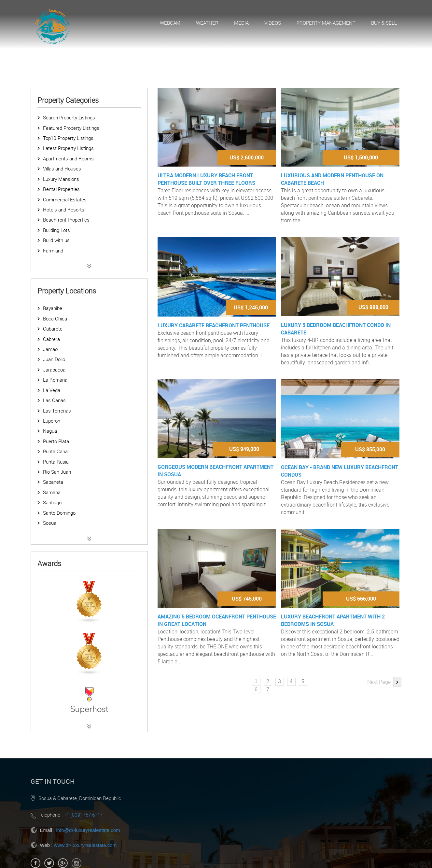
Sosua (50, 523)
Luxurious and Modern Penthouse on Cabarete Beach (332, 179)
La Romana (55, 380)
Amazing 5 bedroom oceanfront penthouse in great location (217, 620)
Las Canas (54, 400)
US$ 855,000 (370, 449)
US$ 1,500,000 (361, 157)
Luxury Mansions (61, 179)
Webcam (170, 23)
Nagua (50, 431)
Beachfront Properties (66, 220)
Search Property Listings (69, 117)
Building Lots (56, 230)
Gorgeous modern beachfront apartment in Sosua (216, 471)
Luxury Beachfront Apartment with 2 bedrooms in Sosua (333, 620)
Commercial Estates (65, 199)
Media (241, 23)
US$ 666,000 (361, 599)
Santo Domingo (59, 513)
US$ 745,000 (247, 599)
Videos (273, 23)
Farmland (53, 251)
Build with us (56, 240)
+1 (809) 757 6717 (83, 815)
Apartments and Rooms (68, 158)
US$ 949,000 (244, 449)
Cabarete (53, 329)
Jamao (50, 349)
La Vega (52, 390)
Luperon (52, 421)
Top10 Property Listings (68, 138)
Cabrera (51, 339)
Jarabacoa (54, 370)
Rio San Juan (57, 472)
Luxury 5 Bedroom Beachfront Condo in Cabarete (336, 329)
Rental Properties (61, 189)
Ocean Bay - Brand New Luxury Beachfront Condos (340, 471)
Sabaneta (53, 482)
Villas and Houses (62, 169)
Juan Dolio (54, 359)
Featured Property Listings (71, 128)
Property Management (326, 23)
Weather (207, 23)
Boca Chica (55, 319)
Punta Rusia (56, 462)
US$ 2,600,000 (247, 157)
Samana (52, 492)
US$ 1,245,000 (251, 307)
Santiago (52, 502)
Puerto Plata (56, 441)
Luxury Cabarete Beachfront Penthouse (214, 325)
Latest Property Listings (68, 148)
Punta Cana (55, 451)
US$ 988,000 (373, 307)
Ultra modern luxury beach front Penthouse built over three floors (206, 179)
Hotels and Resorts (64, 210)
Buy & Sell (384, 23)
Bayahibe (53, 308)
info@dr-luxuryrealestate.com (88, 830)
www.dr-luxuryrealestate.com (85, 845)
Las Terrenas (57, 411)
